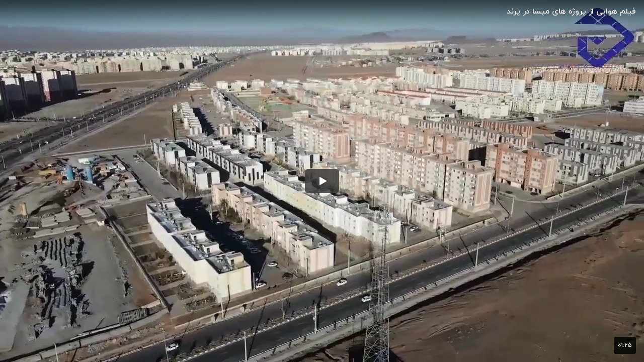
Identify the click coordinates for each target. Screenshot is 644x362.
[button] (322, 181)
